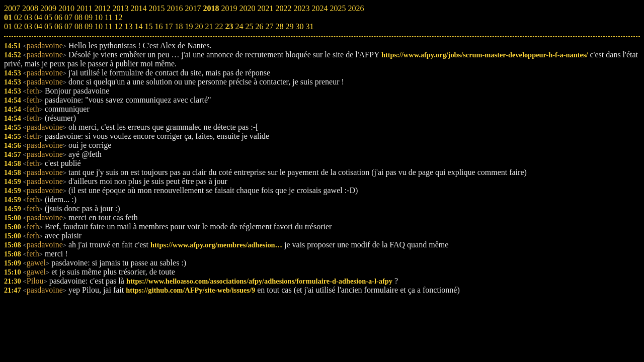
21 (209, 26)
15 (148, 26)
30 (299, 26)
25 (249, 26)
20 (199, 26)
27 (269, 26)
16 (158, 26)
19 (189, 26)
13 (128, 26)
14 (138, 26)
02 (18, 26)
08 (78, 26)
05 (48, 26)
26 (259, 26)
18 (179, 26)
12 (118, 26)
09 (89, 26)
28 (279, 26)
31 (309, 26)
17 (169, 26)
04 (38, 26)
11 (108, 26)
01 (8, 26)
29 (289, 26)
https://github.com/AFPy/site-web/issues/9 (190, 290)
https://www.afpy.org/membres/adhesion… (216, 245)
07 (68, 26)
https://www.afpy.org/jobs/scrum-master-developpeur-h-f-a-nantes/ (485, 55)
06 (58, 26)
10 (99, 26)
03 (28, 26)
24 (239, 26)
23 (229, 26)
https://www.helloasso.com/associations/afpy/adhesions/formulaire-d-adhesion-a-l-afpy (259, 281)
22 (219, 26)
